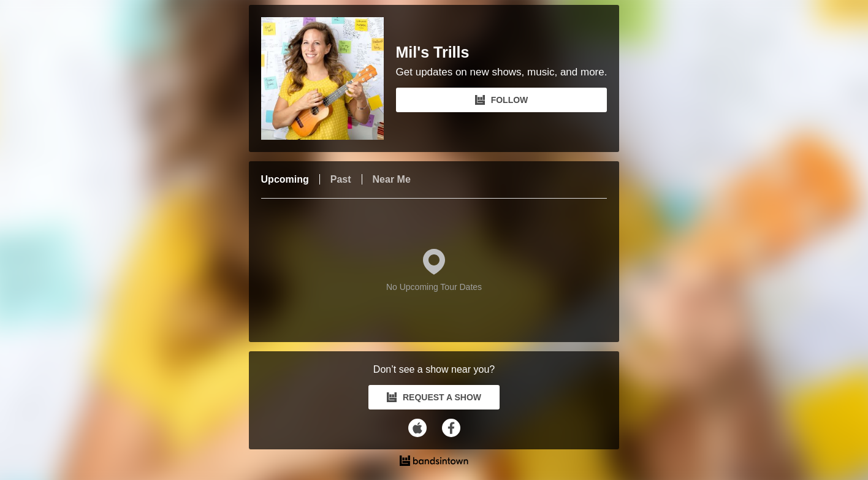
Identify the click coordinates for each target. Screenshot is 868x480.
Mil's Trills (433, 52)
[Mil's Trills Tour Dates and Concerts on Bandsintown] (434, 462)
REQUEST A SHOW (434, 397)
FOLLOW (502, 100)
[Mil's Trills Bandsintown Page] (329, 78)
